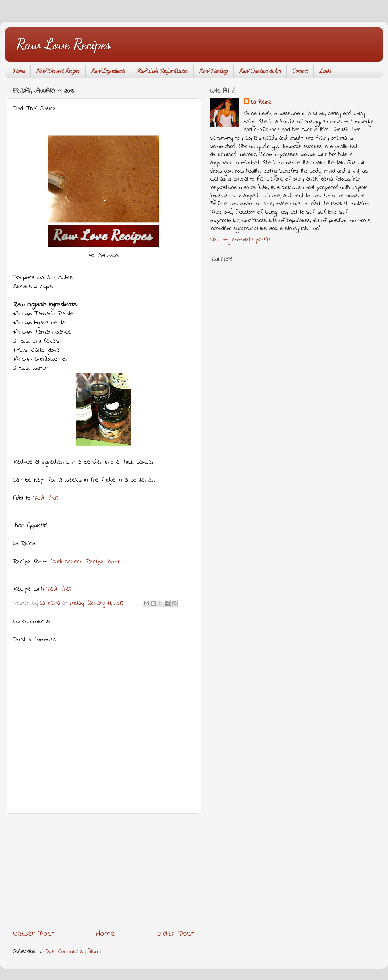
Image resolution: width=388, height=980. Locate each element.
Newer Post (34, 934)
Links (325, 72)
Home (19, 72)
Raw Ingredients (108, 72)
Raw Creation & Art (260, 72)
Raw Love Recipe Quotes (162, 72)
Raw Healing (213, 72)
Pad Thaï (46, 498)
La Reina (261, 103)
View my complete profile (240, 240)
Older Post (175, 934)
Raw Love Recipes (63, 44)
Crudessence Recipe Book (85, 562)
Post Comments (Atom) (73, 952)
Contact (300, 72)
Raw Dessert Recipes (58, 72)
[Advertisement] (103, 871)
